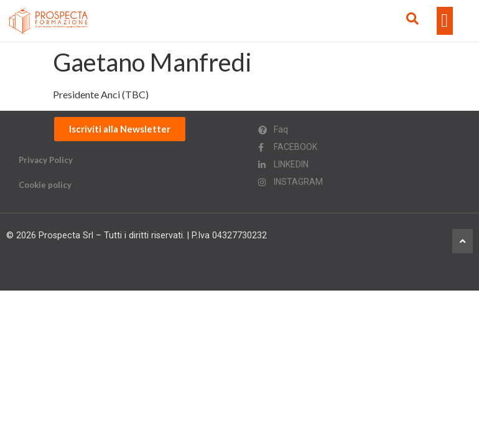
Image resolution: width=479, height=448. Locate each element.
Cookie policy (45, 185)
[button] (445, 21)
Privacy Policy (46, 160)
